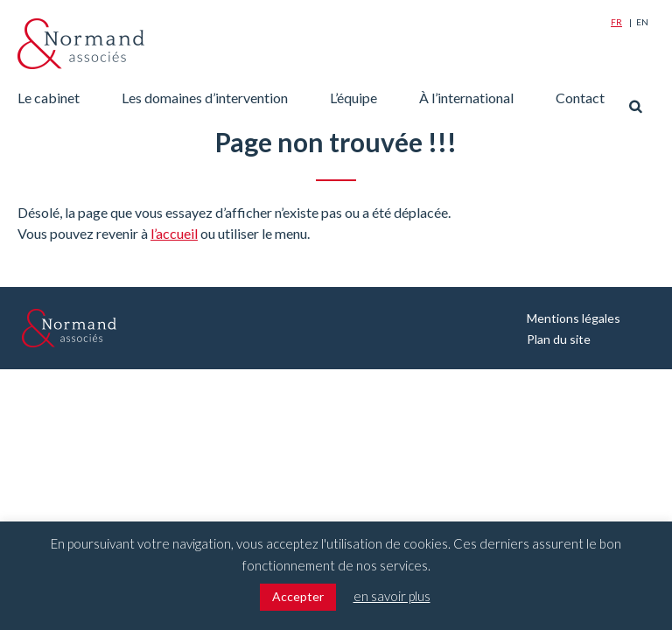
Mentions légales (574, 318)
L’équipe (353, 98)
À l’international (466, 98)
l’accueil (174, 233)
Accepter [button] (298, 596)
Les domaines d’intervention (205, 98)
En (642, 22)
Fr (616, 22)
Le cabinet (49, 98)
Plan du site (559, 339)
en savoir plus (392, 596)
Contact (580, 98)
